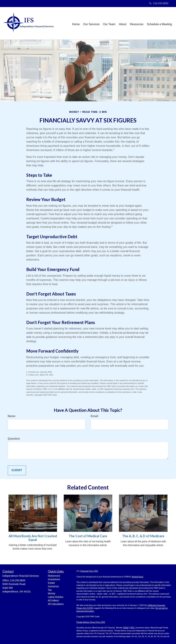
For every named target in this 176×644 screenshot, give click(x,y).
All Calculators (56, 604)
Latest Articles (56, 597)
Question (14, 439)
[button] (91, 23)
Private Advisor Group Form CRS (91, 622)
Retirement (54, 576)
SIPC (132, 628)
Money (52, 593)
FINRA (126, 628)
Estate (51, 583)
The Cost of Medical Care (88, 536)
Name (12, 416)
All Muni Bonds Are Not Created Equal (33, 538)
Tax (50, 590)
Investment (54, 579)
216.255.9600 (159, 3)
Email (95, 416)
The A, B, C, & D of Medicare (143, 536)
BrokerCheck (138, 577)
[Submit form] (17, 470)
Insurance (53, 586)
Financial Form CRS (89, 571)
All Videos (53, 600)
